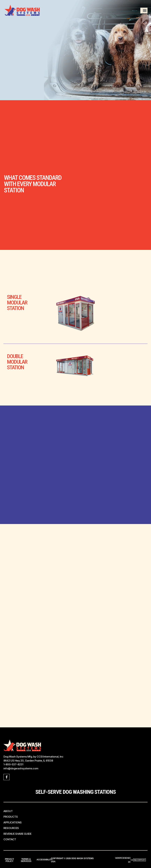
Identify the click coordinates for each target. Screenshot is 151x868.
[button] (145, 11)
